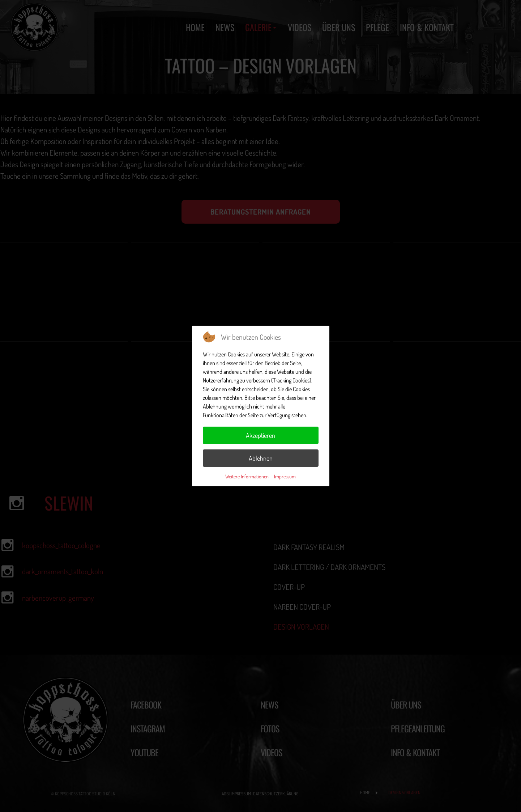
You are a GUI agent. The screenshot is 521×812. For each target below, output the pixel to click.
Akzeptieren (260, 435)
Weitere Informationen (247, 476)
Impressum (285, 476)
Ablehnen (261, 458)
